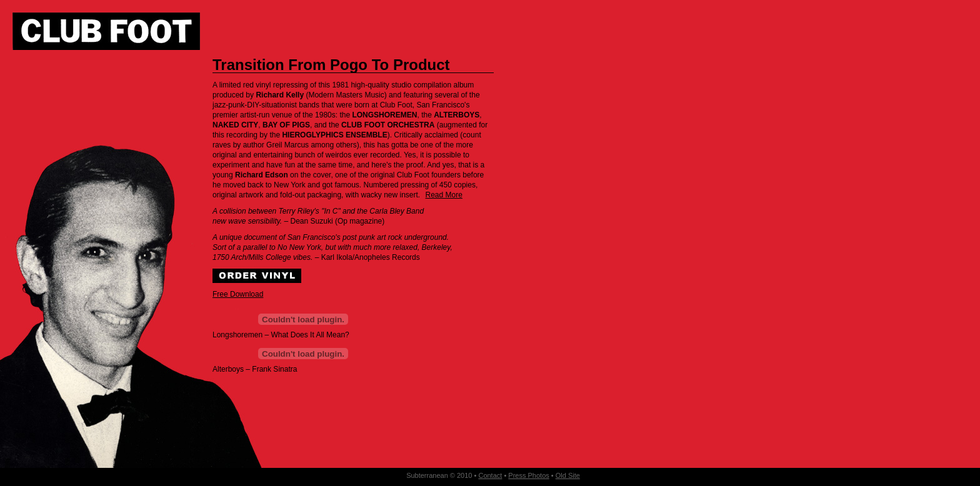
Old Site (568, 475)
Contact (490, 475)
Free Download (238, 294)
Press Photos (528, 475)
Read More (444, 195)
